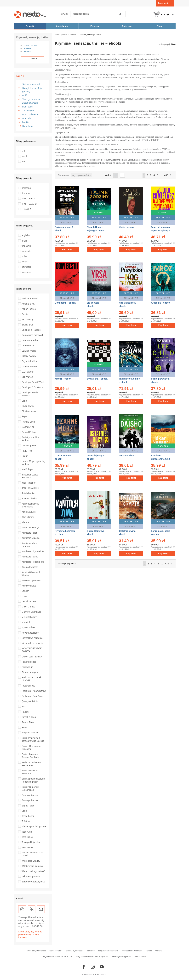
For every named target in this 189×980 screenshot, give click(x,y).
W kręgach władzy (31, 861)
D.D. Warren (28, 372)
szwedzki (26, 267)
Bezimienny (28, 319)
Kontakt (158, 951)
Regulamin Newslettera (108, 951)
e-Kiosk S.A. (102, 974)
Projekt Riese (28, 686)
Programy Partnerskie (37, 951)
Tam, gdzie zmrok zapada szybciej (31, 101)
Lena (24, 596)
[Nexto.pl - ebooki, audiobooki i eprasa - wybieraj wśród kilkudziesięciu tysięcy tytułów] (30, 15)
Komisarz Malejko (31, 538)
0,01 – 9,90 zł (29, 199)
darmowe (26, 193)
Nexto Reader (55, 951)
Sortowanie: (64, 175)
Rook (24, 727)
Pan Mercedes (29, 662)
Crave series (28, 346)
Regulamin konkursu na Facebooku (58, 956)
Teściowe (26, 821)
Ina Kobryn (27, 469)
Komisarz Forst (29, 533)
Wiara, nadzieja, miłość (33, 871)
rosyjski (26, 262)
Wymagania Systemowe (132, 951)
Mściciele (26, 622)
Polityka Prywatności (74, 951)
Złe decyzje (28, 111)
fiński (24, 241)
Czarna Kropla (29, 351)
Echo (24, 401)
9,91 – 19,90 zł (29, 204)
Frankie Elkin (28, 422)
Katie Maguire (29, 512)
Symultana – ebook (97, 379)
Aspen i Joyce (29, 309)
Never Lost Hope (30, 633)
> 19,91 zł (27, 209)
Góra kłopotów (29, 446)
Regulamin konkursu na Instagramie (92, 956)
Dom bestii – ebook (65, 303)
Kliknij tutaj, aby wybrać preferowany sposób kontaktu (30, 935)
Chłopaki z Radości (31, 330)
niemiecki (26, 251)
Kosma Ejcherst (30, 567)
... (161, 175)
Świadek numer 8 (31, 84)
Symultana (28, 126)
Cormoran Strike (30, 340)
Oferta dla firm (140, 956)
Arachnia (27, 118)
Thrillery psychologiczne (34, 826)
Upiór (25, 95)
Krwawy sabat (29, 586)
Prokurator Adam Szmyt (34, 691)
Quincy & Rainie (30, 701)
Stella (25, 811)
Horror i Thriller (30, 45)
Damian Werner (30, 367)
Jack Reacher (29, 483)
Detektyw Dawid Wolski (33, 382)
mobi (24, 162)
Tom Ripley (27, 837)
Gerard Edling (29, 432)
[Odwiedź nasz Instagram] (93, 967)
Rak (24, 706)
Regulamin (90, 951)
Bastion (26, 314)
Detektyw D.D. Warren (33, 387)
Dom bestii (28, 107)
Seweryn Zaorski (30, 795)
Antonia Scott (28, 304)
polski (25, 256)
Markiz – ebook (63, 379)
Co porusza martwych (33, 335)
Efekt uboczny (29, 411)
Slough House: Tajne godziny (33, 90)
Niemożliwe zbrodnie (32, 638)
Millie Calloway (29, 617)
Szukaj (65, 14)
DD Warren (27, 377)
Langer (25, 591)
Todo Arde (27, 832)
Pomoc (149, 951)
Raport (25, 712)
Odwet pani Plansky (32, 657)
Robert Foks (28, 722)
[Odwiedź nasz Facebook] (84, 967)
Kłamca (26, 522)
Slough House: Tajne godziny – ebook (95, 231)
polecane (26, 188)
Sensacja (28, 51)
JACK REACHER (30, 488)
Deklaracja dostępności (121, 956)
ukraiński (26, 272)
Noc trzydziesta (30, 114)
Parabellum (27, 667)
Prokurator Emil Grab (32, 696)
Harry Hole (27, 451)
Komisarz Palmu (30, 557)
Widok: (108, 175)
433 (166, 175)
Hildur (25, 456)
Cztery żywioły (29, 356)
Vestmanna (27, 847)
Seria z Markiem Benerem (30, 772)
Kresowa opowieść (31, 581)
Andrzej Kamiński (30, 299)
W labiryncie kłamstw (32, 866)
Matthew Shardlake (31, 612)
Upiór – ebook (127, 227)
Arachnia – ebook (161, 303)
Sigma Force (28, 806)
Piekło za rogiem (30, 672)
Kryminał (28, 48)
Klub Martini (28, 517)
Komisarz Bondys (31, 528)
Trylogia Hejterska (31, 842)
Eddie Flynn (28, 406)
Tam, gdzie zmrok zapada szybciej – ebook (161, 231)
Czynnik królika (29, 361)
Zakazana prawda (31, 876)
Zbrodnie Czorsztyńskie (34, 882)
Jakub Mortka (29, 493)
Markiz (26, 122)
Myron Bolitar (28, 627)
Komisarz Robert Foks (33, 562)
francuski (26, 246)
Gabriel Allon (28, 427)
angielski (26, 235)
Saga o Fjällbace (30, 733)
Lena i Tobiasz (29, 601)
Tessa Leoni (28, 816)
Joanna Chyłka (29, 499)
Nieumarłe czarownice (33, 643)
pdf (23, 151)
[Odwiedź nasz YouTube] (102, 967)
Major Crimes (28, 607)
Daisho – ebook (127, 454)
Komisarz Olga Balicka (33, 551)
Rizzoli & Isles (29, 717)
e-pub (25, 156)
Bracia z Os (28, 325)
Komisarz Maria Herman (30, 545)
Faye (24, 416)
